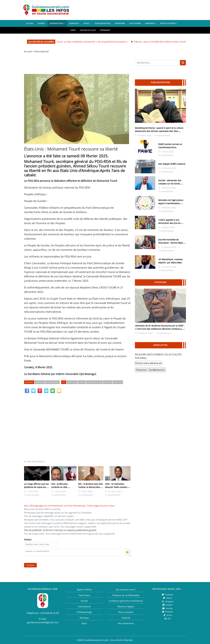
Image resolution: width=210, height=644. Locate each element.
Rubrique (74, 23)
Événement (105, 30)
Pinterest (167, 612)
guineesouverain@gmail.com (43, 622)
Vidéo (73, 30)
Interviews (120, 23)
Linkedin (167, 605)
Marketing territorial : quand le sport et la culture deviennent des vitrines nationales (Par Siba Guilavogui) (159, 131)
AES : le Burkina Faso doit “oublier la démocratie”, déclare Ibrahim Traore (90, 487)
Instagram (167, 601)
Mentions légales (126, 606)
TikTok (167, 615)
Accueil (30, 23)
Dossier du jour (88, 30)
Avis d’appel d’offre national (172, 164)
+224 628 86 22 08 (49, 613)
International (57, 23)
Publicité (126, 618)
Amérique (40, 382)
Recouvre (118, 382)
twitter (167, 598)
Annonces (150, 23)
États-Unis (72, 382)
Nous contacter (126, 612)
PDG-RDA (108, 382)
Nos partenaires (126, 623)
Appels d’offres (168, 23)
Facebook (167, 595)
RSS (167, 619)
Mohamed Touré (94, 382)
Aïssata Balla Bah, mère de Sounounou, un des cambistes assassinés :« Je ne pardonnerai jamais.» (78, 42)
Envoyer (30, 565)
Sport (86, 23)
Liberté (82, 382)
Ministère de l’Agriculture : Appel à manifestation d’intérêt (171, 203)
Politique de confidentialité (126, 595)
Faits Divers (135, 23)
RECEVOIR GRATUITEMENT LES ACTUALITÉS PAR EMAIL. (158, 356)
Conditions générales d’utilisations (126, 601)
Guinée (41, 23)
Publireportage (103, 23)
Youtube (167, 608)
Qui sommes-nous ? (126, 589)
